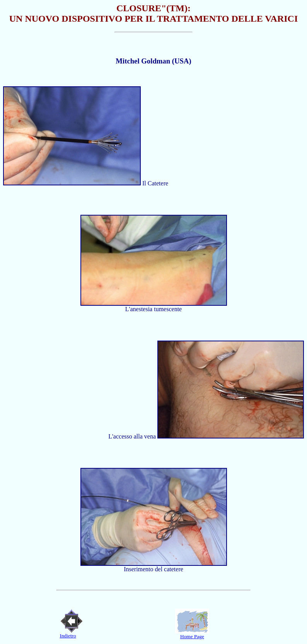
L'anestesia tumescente (153, 309)
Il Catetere (154, 183)
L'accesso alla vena (133, 436)
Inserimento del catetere (153, 569)
